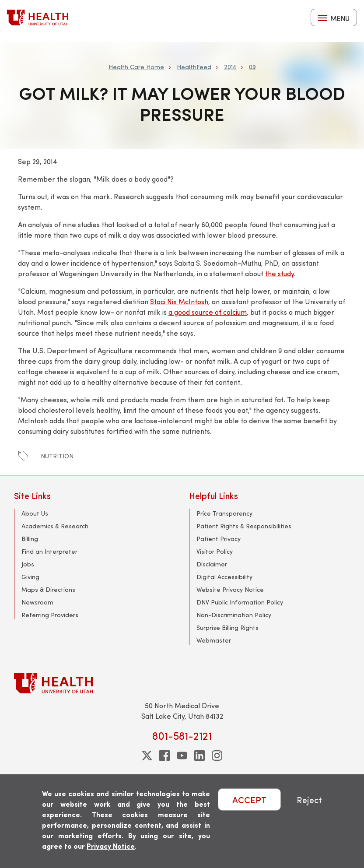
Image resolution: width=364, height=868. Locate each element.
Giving (30, 577)
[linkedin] (199, 756)
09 (252, 67)
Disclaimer (212, 564)
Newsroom (37, 602)
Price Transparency (224, 513)
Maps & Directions (48, 589)
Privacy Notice (111, 846)
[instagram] (217, 756)
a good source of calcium (208, 312)
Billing (30, 539)
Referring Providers (50, 615)
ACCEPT (249, 799)
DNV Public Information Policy (240, 602)
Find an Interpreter (49, 551)
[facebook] (164, 756)
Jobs (28, 564)
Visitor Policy (215, 551)
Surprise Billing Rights (227, 627)
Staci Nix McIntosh (179, 301)
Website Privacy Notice (230, 589)
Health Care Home (136, 67)
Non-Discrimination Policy (234, 615)
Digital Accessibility (224, 577)
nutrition (57, 456)
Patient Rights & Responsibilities (244, 526)
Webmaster (214, 640)
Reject (309, 799)
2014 (230, 67)
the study (280, 273)
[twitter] (147, 756)
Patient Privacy (219, 539)
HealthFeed (194, 67)
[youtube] (182, 756)
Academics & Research (55, 526)
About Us (35, 513)
